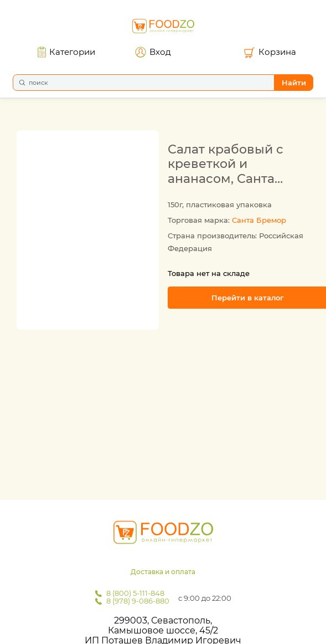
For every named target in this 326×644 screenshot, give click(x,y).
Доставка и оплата (163, 572)
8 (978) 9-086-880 (138, 601)
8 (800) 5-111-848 (135, 593)
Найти (294, 83)
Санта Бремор (259, 220)
